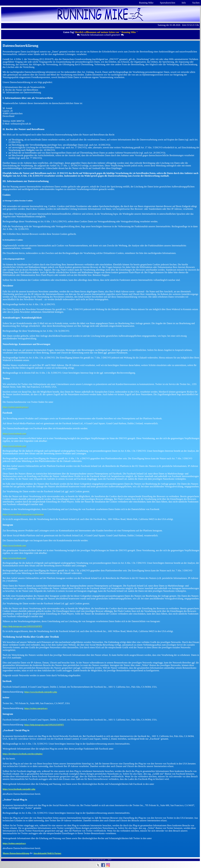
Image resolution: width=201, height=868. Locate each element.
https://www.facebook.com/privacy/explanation (23, 514)
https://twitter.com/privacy (36, 708)
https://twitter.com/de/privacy (16, 407)
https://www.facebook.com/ (14, 433)
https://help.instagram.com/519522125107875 (22, 626)
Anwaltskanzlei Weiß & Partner (47, 853)
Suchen (196, 3)
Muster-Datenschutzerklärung (16, 853)
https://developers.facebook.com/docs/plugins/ (23, 754)
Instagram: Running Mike (108, 865)
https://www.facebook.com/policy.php (41, 692)
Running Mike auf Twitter (98, 865)
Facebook (103, 865)
